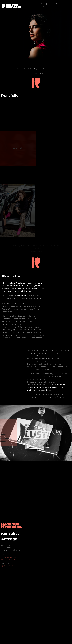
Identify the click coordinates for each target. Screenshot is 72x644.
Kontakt (42, 6)
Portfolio (42, 4)
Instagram (61, 4)
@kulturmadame (9, 626)
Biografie (51, 4)
